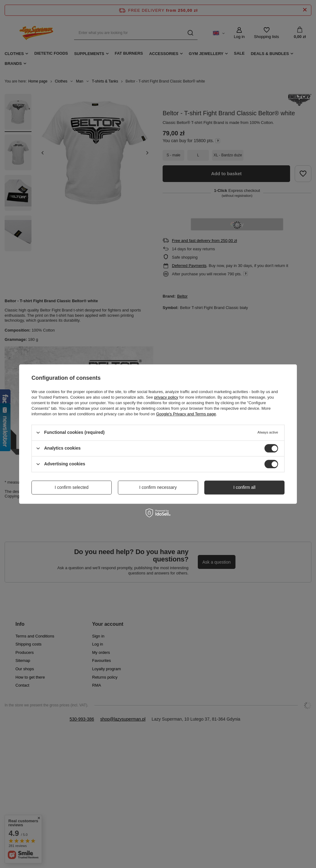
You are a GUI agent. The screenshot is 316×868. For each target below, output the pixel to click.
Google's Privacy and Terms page (186, 414)
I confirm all (244, 487)
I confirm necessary (158, 487)
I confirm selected (72, 487)
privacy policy (166, 397)
